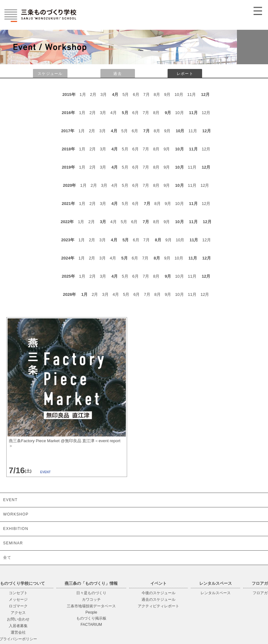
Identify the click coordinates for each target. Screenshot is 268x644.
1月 (84, 294)
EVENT (10, 500)
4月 (115, 94)
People (91, 612)
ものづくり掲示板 (91, 618)
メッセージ (18, 599)
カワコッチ (91, 599)
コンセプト (18, 593)
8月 (158, 240)
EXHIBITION (16, 529)
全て (7, 558)
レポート (185, 74)
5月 (125, 113)
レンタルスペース (216, 593)
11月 (193, 113)
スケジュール (50, 74)
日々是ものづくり (91, 593)
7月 (147, 131)
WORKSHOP (16, 514)
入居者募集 (18, 626)
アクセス (18, 613)
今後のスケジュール (158, 593)
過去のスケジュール (158, 599)
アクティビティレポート (158, 606)
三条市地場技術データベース (91, 606)
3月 (103, 222)
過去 (117, 74)
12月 (205, 94)
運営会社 (18, 632)
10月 (180, 131)
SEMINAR (13, 543)
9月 (168, 113)
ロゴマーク (18, 606)
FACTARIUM (91, 625)
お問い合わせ (18, 619)
